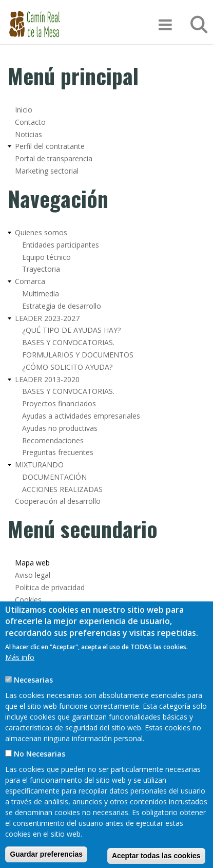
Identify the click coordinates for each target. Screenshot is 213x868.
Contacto (30, 122)
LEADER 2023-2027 (47, 318)
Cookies (28, 600)
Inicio (24, 110)
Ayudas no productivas (60, 428)
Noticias (28, 134)
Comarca (30, 281)
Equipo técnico (46, 257)
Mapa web (32, 563)
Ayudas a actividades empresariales (81, 416)
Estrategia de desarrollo (62, 306)
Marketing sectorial (47, 171)
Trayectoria (41, 269)
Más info (20, 683)
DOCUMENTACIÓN (54, 477)
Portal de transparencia (54, 158)
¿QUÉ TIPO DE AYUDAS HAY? (71, 330)
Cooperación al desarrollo (58, 501)
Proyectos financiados (59, 403)
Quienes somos (41, 232)
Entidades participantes (61, 245)
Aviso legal (33, 575)
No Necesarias (40, 779)
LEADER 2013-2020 (47, 379)
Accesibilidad (36, 612)
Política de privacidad (50, 587)
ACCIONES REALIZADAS (62, 489)
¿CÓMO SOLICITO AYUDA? (67, 367)
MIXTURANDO (39, 465)
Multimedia (41, 294)
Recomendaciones (53, 440)
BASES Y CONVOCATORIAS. (68, 342)
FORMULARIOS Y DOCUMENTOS (78, 355)
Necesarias (33, 705)
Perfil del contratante (50, 146)
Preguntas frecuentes (58, 452)
